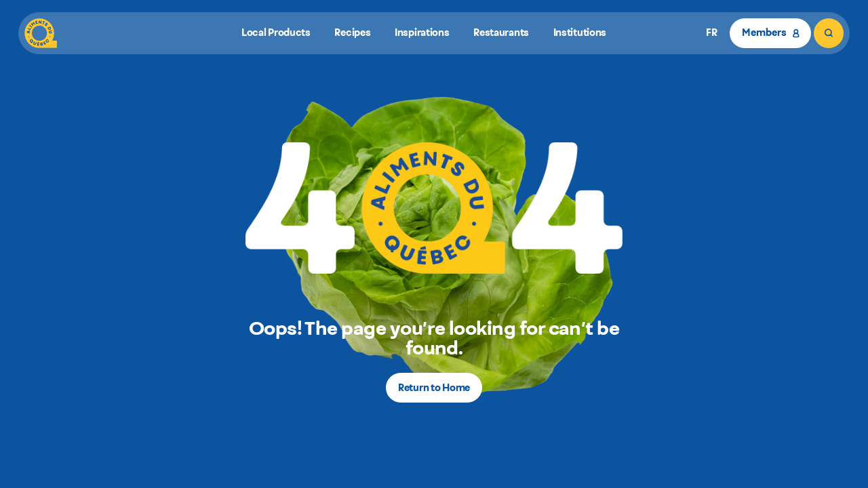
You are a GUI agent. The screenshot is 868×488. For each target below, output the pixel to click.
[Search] (829, 33)
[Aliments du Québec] (41, 33)
